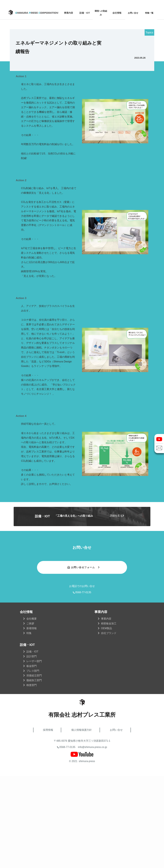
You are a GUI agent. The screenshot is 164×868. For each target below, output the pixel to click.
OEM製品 (107, 720)
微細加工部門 (34, 772)
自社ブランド (109, 725)
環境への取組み (101, 13)
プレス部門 (33, 763)
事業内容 (106, 710)
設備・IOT (32, 743)
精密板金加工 (109, 715)
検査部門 (32, 777)
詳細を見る (116, 607)
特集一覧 (149, 13)
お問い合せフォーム (82, 659)
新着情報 (32, 720)
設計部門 (32, 748)
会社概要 (32, 710)
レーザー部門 (34, 753)
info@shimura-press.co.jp (93, 839)
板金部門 (32, 758)
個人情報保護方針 (82, 822)
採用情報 (48, 822)
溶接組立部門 (34, 767)
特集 (29, 725)
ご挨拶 (30, 715)
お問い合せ (133, 13)
